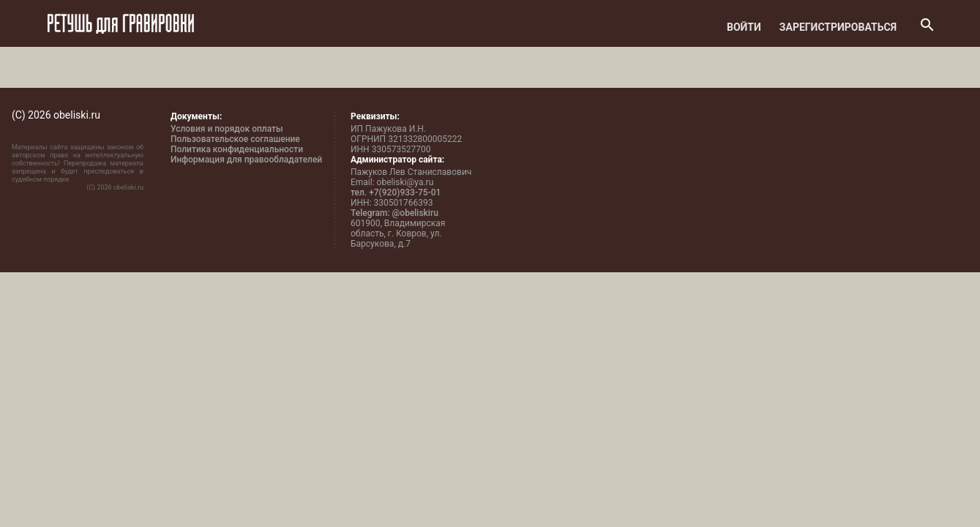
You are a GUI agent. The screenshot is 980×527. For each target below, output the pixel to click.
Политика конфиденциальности (237, 149)
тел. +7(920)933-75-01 (396, 193)
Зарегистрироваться (838, 27)
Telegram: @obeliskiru (394, 213)
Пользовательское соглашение (235, 139)
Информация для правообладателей (246, 160)
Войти (744, 27)
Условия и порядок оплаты (227, 129)
